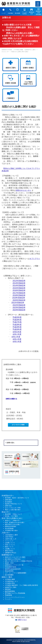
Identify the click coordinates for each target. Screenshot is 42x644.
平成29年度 (17, 327)
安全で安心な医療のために (12, 518)
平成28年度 (17, 325)
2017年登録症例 (19, 293)
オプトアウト (35, 259)
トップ (3, 13)
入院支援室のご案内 (11, 535)
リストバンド (9, 541)
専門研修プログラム (15, 593)
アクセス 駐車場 (25, 13)
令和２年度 (17, 334)
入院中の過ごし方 (11, 539)
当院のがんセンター (23, 190)
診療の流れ (11, 443)
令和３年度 (16, 337)
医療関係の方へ (8, 555)
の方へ (8, 512)
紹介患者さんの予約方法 (13, 559)
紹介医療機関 (9, 575)
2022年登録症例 (19, 305)
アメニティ (8, 599)
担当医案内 (8, 502)
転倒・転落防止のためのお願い (15, 523)
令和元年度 (17, 332)
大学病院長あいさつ (11, 581)
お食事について (10, 543)
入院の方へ (6, 533)
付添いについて (10, 545)
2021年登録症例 (18, 303)
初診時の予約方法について (13, 504)
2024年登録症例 (19, 310)
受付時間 (17, 13)
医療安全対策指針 (11, 526)
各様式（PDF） (10, 563)
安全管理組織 (9, 528)
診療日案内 (8, 500)
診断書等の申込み (11, 553)
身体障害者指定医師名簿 (13, 569)
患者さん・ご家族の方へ (13, 521)
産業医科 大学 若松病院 (39, 13)
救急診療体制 (9, 571)
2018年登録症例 (19, 295)
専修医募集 (8, 595)
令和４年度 (17, 339)
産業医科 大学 (32, 13)
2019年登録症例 (19, 298)
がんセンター (6, 52)
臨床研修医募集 (10, 591)
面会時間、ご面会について (13, 514)
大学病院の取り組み (11, 530)
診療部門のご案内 (30, 50)
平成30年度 (17, 329)
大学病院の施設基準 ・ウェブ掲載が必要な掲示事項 (21, 585)
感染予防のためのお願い (13, 524)
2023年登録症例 (19, 307)
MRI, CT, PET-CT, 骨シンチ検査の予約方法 (18, 561)
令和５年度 (17, 341)
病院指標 (8, 589)
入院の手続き (9, 537)
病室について (9, 547)
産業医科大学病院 (7, 50)
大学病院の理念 (10, 583)
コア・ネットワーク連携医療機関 (16, 573)
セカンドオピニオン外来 (13, 508)
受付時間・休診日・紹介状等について (17, 498)
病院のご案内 (7, 577)
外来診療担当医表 (11, 567)
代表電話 (10, 13)
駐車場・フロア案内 (11, 516)
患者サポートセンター (12, 557)
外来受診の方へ (8, 496)
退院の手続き (9, 551)
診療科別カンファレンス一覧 (14, 565)
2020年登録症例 (19, 300)
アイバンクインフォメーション (15, 597)
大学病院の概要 (19, 50)
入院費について (10, 549)
